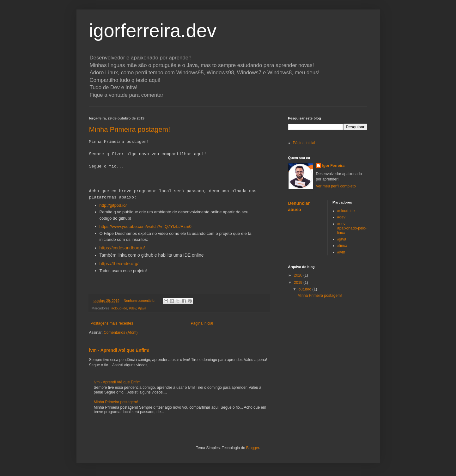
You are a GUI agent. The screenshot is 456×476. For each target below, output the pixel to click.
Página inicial (202, 323)
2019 (299, 283)
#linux (342, 246)
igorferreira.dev (153, 31)
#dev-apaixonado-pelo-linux (352, 228)
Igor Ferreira (334, 166)
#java (142, 308)
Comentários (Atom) (121, 333)
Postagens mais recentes (112, 323)
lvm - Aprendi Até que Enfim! (119, 350)
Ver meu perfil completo (336, 186)
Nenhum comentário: (140, 301)
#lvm (341, 252)
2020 (299, 275)
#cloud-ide (119, 308)
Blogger (253, 448)
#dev (133, 308)
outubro (305, 289)
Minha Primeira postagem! (130, 129)
